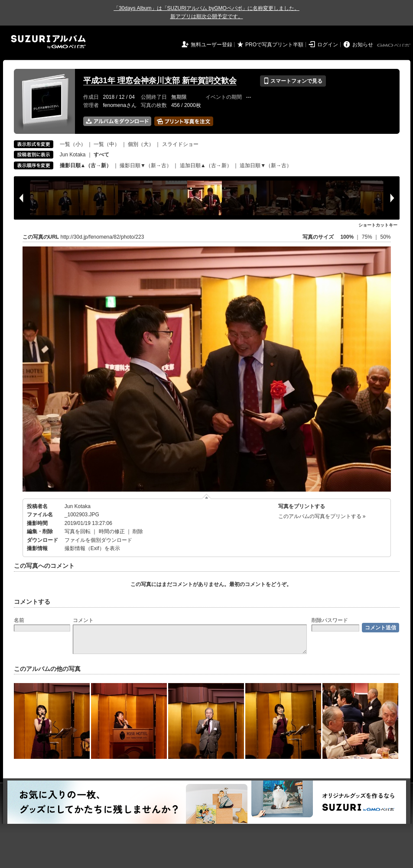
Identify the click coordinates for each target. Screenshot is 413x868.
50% (385, 237)
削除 (138, 531)
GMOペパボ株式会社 (394, 45)
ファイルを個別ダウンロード (98, 540)
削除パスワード (330, 620)
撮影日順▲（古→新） (86, 165)
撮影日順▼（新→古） (146, 165)
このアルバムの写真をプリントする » (322, 516)
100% (347, 237)
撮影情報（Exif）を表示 (92, 548)
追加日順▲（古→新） (206, 165)
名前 (19, 620)
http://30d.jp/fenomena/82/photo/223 (102, 237)
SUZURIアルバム (48, 42)
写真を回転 (78, 531)
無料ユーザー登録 (211, 45)
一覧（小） (73, 144)
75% (368, 237)
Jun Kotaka (73, 155)
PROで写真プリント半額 (274, 45)
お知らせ (363, 45)
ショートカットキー (378, 225)
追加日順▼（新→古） (266, 165)
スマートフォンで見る (293, 81)
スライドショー (180, 144)
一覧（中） (107, 144)
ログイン (328, 45)
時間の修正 (112, 531)
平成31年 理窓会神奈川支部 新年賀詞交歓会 (160, 81)
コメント (83, 620)
